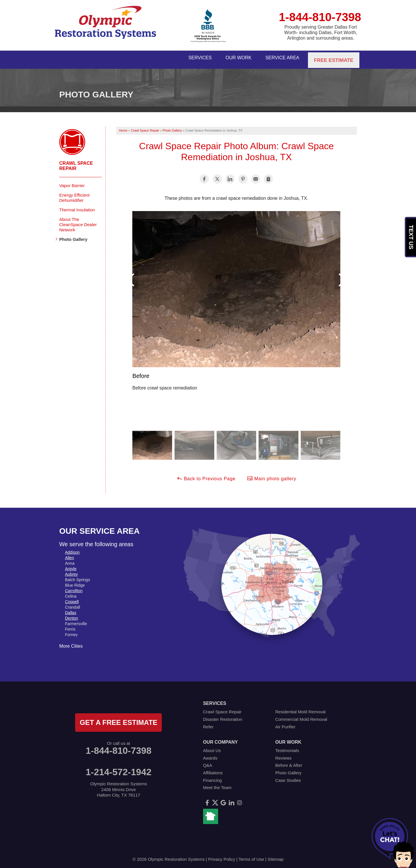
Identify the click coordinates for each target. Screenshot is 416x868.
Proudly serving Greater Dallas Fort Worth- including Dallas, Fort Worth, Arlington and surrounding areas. (321, 33)
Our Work (234, 58)
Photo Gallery (73, 236)
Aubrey (71, 571)
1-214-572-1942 (118, 769)
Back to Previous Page (206, 475)
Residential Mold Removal (300, 709)
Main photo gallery (272, 475)
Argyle (71, 566)
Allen (69, 555)
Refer (208, 724)
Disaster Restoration (223, 716)
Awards (210, 755)
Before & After (289, 762)
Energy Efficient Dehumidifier (74, 194)
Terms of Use (251, 856)
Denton (71, 615)
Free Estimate (334, 58)
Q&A (208, 762)
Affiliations (213, 770)
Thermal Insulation (77, 207)
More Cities (71, 643)
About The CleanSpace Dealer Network (78, 221)
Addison (72, 549)
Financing (212, 777)
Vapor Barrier (72, 182)
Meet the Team (217, 785)
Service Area (282, 58)
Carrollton (74, 588)
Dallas (71, 610)
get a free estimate (118, 720)
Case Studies (288, 777)
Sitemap (275, 856)
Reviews (284, 755)
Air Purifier (285, 724)
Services (193, 58)
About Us (212, 748)
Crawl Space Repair (76, 163)
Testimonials (287, 748)
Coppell (72, 599)
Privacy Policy (221, 856)
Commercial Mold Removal (301, 716)
